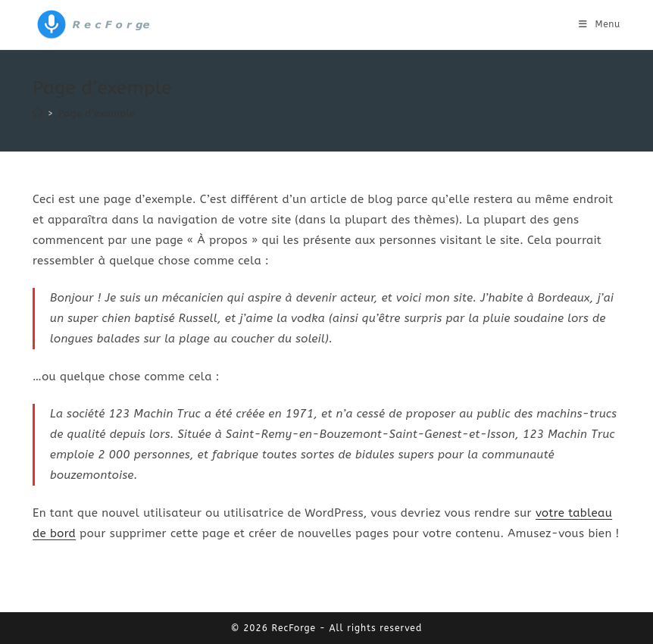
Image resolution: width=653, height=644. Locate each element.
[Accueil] (37, 113)
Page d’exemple (97, 113)
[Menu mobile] (600, 24)
